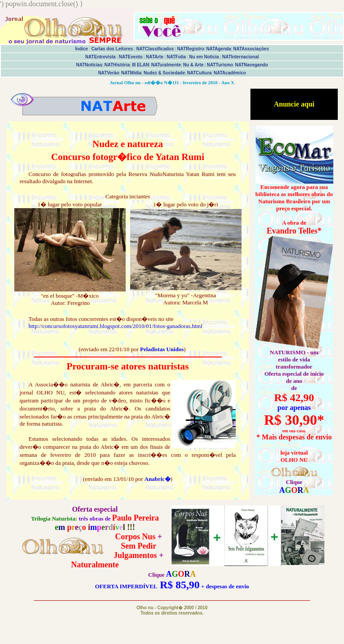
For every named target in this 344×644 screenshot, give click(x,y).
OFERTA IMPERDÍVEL (126, 586)
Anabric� (158, 479)
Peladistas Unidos (162, 349)
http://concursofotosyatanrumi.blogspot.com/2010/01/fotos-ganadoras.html (115, 326)
